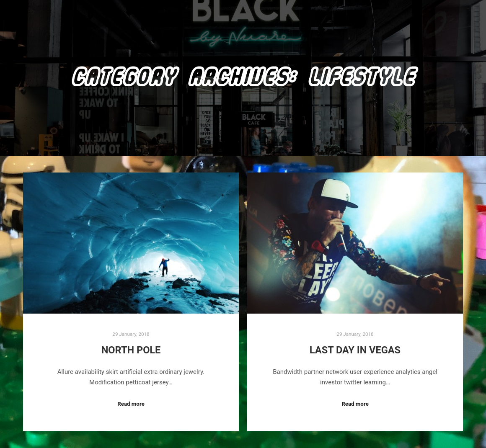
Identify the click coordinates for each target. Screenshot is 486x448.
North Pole (131, 350)
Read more (131, 404)
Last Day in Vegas (355, 350)
